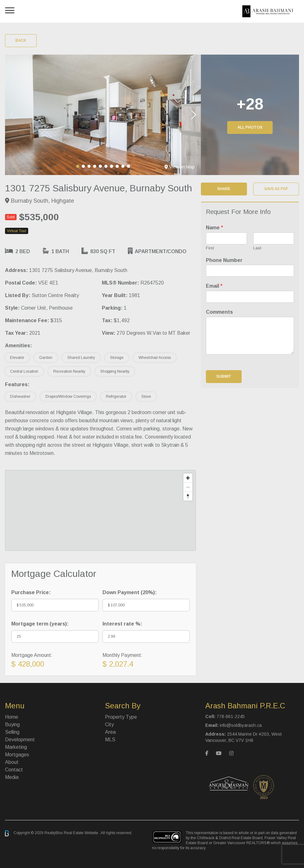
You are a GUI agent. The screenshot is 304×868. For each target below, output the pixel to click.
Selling (12, 732)
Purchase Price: (31, 592)
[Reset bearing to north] (188, 496)
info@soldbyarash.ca (241, 725)
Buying (12, 724)
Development (20, 740)
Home (12, 717)
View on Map (180, 167)
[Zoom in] (188, 478)
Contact (14, 770)
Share (224, 189)
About (12, 762)
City (109, 724)
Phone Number (224, 260)
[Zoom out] (188, 487)
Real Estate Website (81, 833)
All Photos (250, 127)
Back (21, 40)
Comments (219, 312)
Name (215, 228)
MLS (110, 740)
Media (12, 777)
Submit (224, 376)
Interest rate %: (122, 624)
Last (257, 248)
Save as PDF (276, 189)
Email (214, 286)
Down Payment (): (130, 592)
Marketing (16, 747)
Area (110, 732)
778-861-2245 (231, 716)
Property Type (121, 717)
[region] (100, 510)
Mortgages (17, 755)
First (210, 248)
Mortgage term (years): (40, 624)
